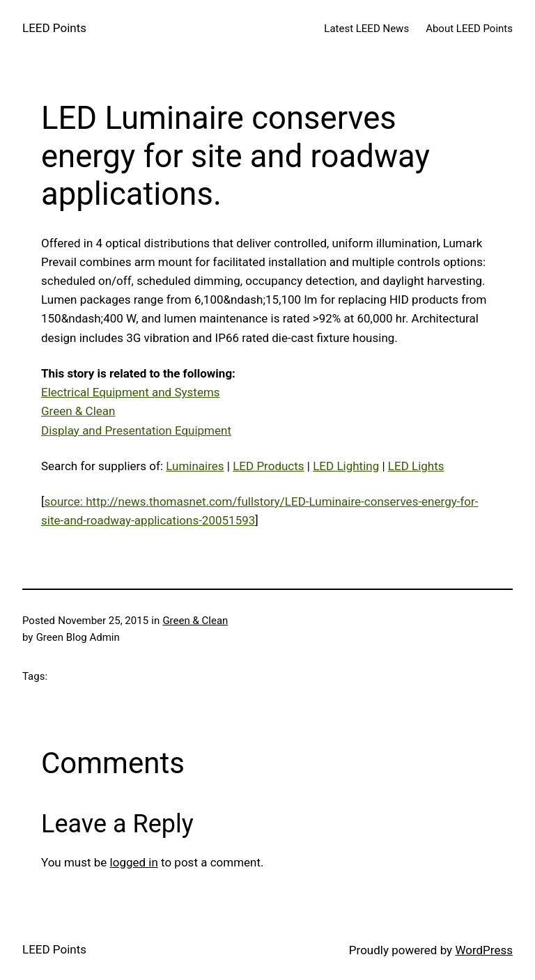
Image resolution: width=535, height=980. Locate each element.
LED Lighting (346, 466)
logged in (134, 862)
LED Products (268, 466)
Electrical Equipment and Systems (131, 392)
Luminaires (195, 466)
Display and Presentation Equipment (136, 430)
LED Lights (416, 466)
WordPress (484, 950)
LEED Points (54, 28)
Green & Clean (78, 411)
